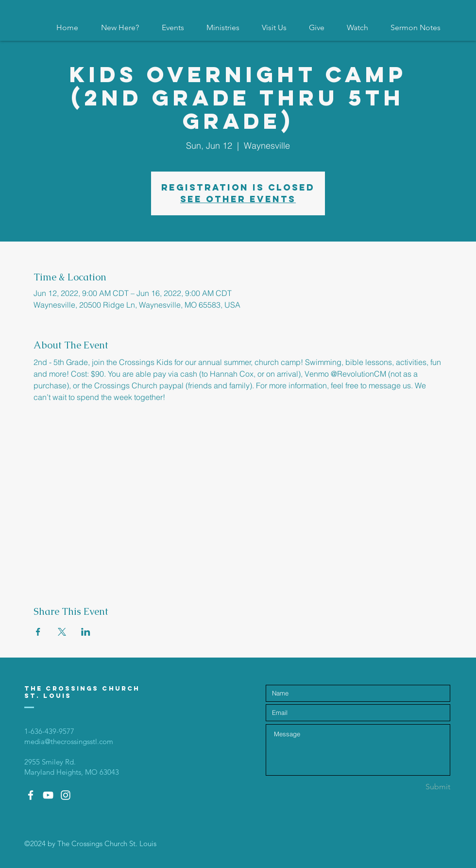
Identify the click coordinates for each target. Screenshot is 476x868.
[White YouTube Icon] (48, 795)
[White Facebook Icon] (31, 795)
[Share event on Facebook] (38, 632)
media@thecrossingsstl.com (69, 741)
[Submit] (416, 787)
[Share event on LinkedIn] (86, 632)
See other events (238, 199)
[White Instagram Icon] (66, 795)
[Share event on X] (62, 632)
